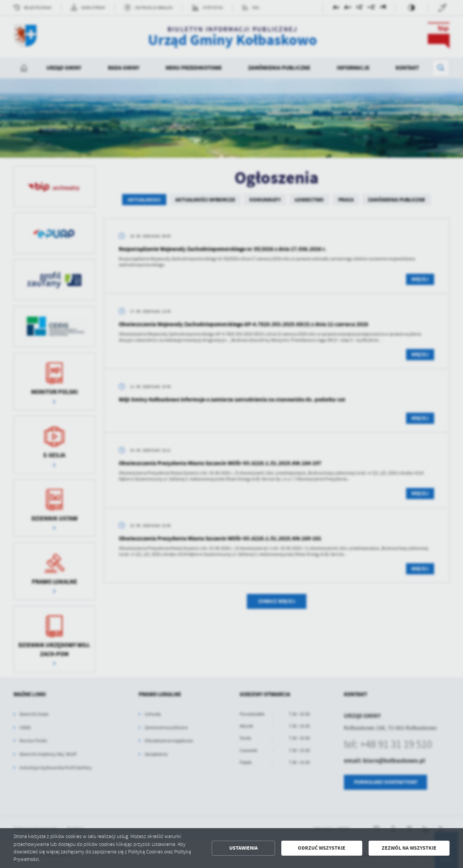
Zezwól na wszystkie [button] (409, 848)
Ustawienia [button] (243, 848)
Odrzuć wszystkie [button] (322, 848)
